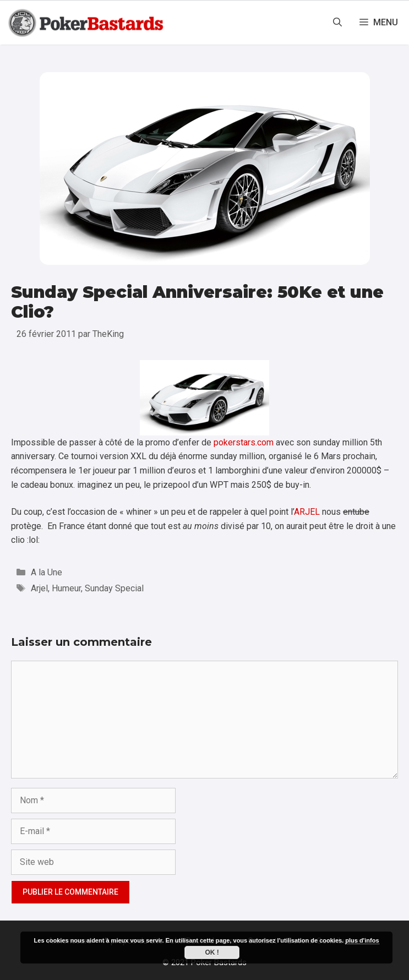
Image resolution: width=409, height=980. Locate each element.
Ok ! (212, 952)
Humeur (66, 588)
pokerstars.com (244, 442)
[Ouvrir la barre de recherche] (337, 23)
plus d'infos (362, 940)
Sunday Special (114, 588)
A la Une (47, 572)
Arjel (39, 588)
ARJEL (307, 512)
